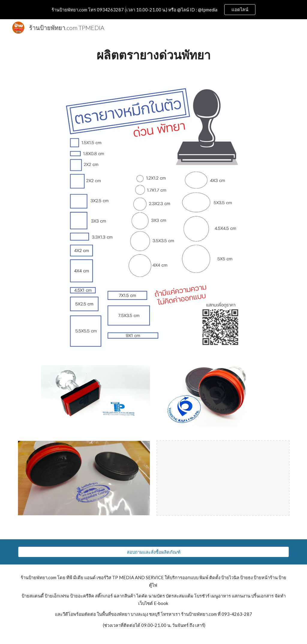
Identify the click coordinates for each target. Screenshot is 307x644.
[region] (153, 10)
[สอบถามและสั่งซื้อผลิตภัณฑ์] (154, 552)
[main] (154, 56)
